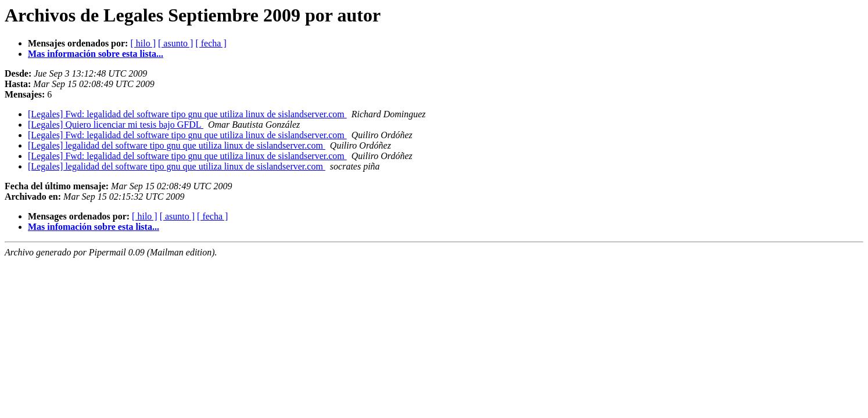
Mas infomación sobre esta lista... (94, 227)
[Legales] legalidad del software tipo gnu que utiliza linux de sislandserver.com (177, 145)
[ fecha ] (211, 43)
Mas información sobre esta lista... (96, 54)
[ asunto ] (175, 43)
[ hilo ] (143, 43)
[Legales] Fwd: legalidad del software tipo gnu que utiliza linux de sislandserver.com (187, 114)
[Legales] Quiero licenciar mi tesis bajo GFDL (116, 125)
